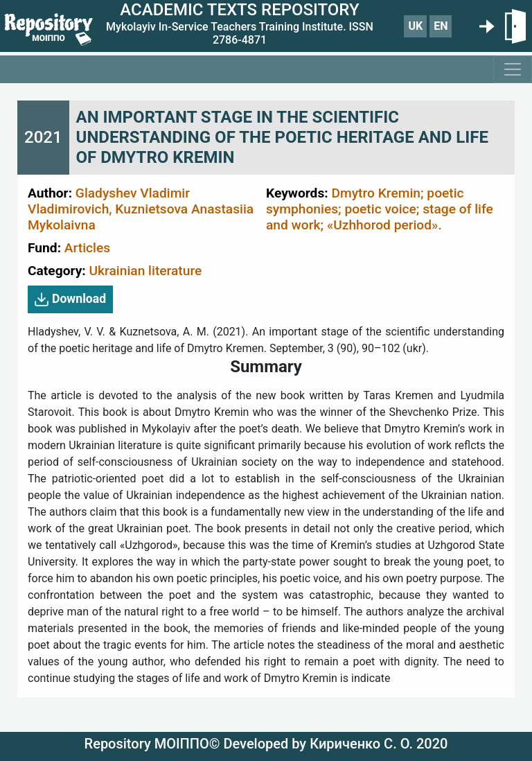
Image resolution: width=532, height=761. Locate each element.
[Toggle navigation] (513, 69)
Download (70, 299)
